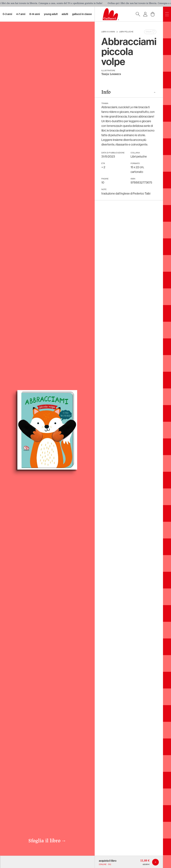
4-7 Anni (21, 14)
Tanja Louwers (111, 74)
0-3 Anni (7, 14)
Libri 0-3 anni (108, 32)
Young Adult (51, 14)
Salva (151, 32)
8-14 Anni (35, 14)
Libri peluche (126, 32)
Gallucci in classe (82, 14)
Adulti (65, 14)
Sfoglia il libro (47, 841)
